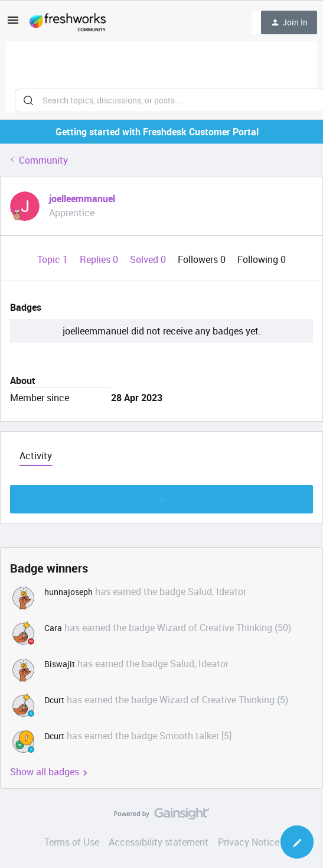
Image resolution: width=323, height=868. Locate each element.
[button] (13, 24)
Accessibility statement (159, 842)
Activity (36, 456)
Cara (53, 628)
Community (43, 160)
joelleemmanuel (82, 199)
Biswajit (60, 664)
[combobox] (161, 77)
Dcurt (54, 700)
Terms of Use (72, 842)
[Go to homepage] (68, 22)
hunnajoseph (68, 592)
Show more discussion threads (161, 496)
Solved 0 (149, 259)
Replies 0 (100, 259)
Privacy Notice (249, 842)
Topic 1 (54, 259)
